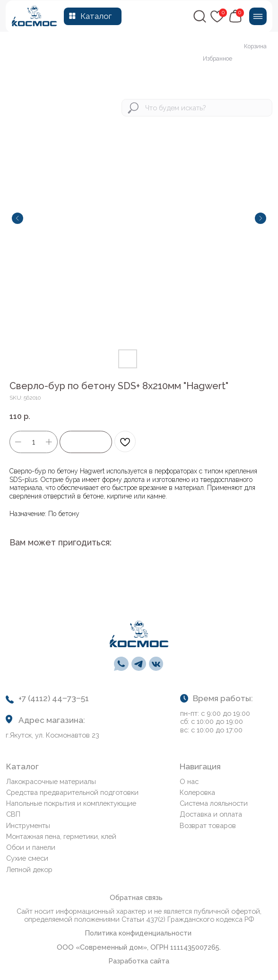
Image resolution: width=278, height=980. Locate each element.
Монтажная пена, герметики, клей (61, 836)
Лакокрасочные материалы (51, 781)
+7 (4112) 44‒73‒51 (54, 698)
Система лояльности (214, 803)
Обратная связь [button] (136, 897)
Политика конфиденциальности (138, 933)
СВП (13, 814)
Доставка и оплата (211, 814)
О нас (189, 781)
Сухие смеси (27, 858)
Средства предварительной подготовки (72, 792)
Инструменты (28, 825)
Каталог (96, 16)
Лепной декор (29, 869)
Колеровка (197, 792)
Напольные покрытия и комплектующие (71, 803)
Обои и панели (31, 847)
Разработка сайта (139, 961)
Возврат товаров (208, 825)
